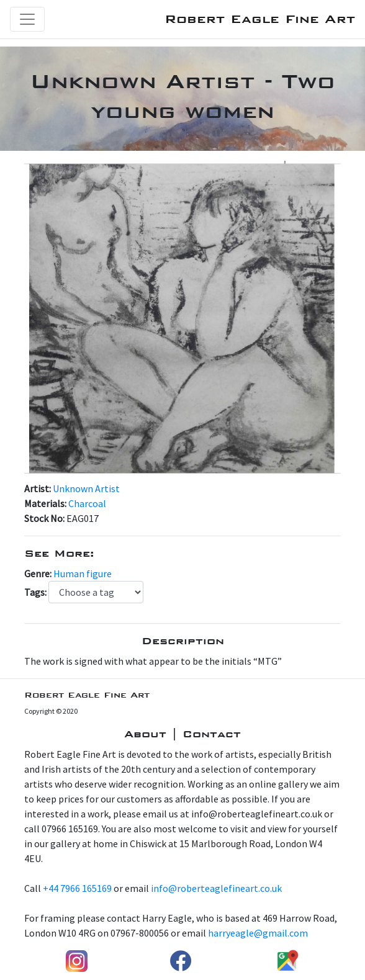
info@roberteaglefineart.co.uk (216, 888)
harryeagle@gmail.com (258, 933)
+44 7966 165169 (77, 888)
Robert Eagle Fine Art (260, 19)
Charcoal (87, 503)
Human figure (83, 573)
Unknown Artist (86, 488)
